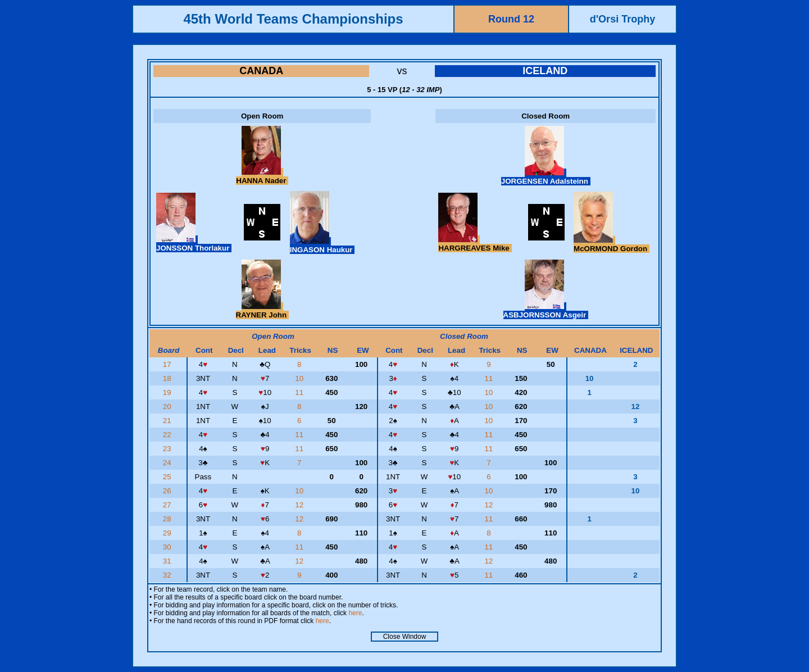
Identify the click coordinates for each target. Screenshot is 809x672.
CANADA (261, 71)
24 (168, 463)
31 (168, 561)
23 (168, 449)
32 (168, 575)
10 (300, 378)
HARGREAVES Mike (475, 244)
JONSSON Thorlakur (194, 244)
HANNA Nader (262, 176)
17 (168, 364)
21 (168, 421)
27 (168, 505)
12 (300, 505)
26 (168, 491)
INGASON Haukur (322, 246)
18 (168, 378)
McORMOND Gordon (612, 244)
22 (168, 435)
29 (168, 533)
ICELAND (545, 71)
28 (168, 519)
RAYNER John (262, 311)
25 (168, 477)
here (355, 613)
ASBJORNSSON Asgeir (546, 311)
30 (168, 547)
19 (168, 392)
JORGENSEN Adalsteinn (546, 177)
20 (168, 407)
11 (490, 378)
